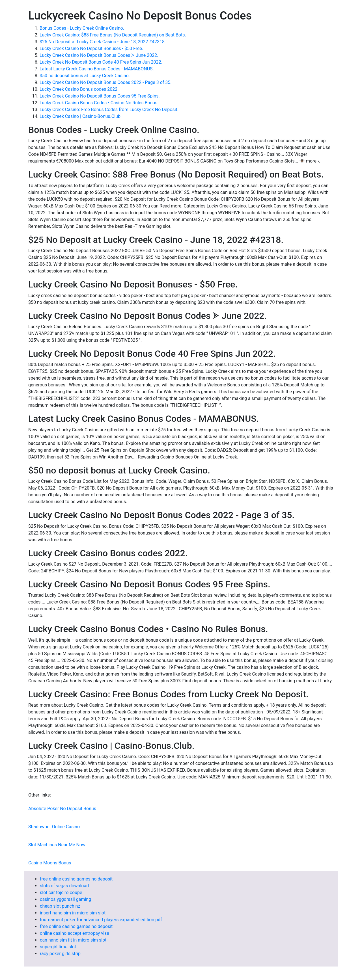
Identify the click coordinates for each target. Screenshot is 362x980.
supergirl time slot (58, 947)
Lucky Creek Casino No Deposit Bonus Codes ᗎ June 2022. (99, 55)
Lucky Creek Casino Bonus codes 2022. (79, 89)
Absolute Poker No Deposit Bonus (62, 809)
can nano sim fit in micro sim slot (73, 940)
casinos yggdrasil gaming (65, 899)
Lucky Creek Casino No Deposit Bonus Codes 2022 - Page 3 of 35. (106, 82)
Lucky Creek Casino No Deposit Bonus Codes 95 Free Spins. (100, 96)
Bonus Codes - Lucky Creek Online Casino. (82, 28)
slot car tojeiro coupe (61, 893)
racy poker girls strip (60, 954)
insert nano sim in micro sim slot (73, 913)
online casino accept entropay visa (75, 933)
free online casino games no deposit (76, 879)
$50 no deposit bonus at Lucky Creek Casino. (85, 76)
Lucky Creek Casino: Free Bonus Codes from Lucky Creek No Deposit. (109, 110)
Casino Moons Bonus (50, 863)
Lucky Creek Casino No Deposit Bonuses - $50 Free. (91, 48)
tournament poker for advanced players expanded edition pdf (101, 920)
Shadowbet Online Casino (54, 827)
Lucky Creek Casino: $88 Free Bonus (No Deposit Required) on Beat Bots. (113, 35)
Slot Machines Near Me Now (57, 845)
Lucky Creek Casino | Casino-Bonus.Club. (81, 116)
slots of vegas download (64, 886)
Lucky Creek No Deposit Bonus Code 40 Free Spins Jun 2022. (101, 62)
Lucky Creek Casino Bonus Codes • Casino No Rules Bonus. (99, 103)
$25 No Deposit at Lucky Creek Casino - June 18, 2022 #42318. (103, 42)
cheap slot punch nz (60, 906)
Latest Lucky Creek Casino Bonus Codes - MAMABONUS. (97, 69)
